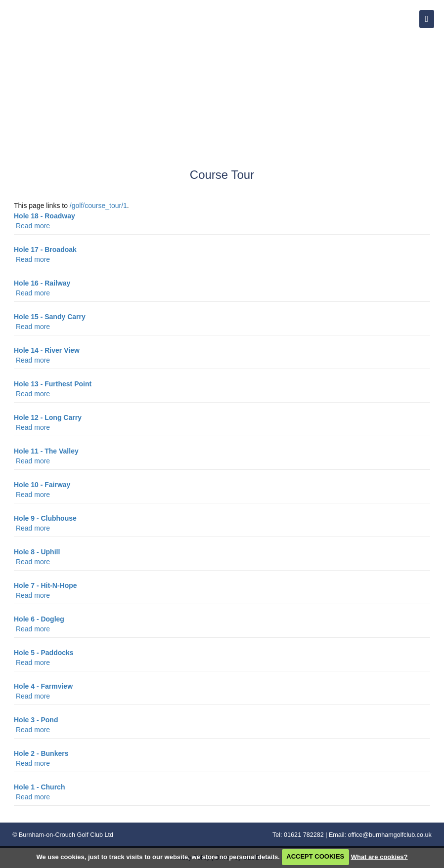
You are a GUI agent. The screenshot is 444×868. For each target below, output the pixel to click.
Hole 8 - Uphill (37, 552)
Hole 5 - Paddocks (44, 653)
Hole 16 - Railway (42, 283)
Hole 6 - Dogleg (39, 619)
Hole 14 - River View (47, 350)
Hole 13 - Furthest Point (53, 384)
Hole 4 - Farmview (43, 686)
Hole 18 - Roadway (44, 216)
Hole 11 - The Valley (46, 451)
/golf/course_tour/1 (98, 206)
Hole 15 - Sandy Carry (50, 317)
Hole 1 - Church (39, 787)
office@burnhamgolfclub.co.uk (389, 835)
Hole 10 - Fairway (42, 485)
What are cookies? (379, 856)
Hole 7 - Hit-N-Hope (45, 585)
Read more (33, 226)
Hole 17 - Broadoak (45, 249)
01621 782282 (304, 835)
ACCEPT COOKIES (315, 856)
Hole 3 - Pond (36, 720)
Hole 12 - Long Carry (48, 417)
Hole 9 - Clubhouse (45, 518)
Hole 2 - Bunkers (41, 753)
